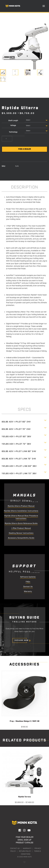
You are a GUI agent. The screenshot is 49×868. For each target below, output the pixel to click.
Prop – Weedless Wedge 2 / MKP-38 (24, 721)
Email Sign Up (24, 840)
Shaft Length (13, 121)
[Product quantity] (7, 139)
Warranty (27, 848)
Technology (13, 132)
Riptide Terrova (24, 797)
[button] (44, 6)
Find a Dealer (25, 149)
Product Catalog (24, 843)
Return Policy (25, 851)
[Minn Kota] (13, 6)
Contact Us (15, 848)
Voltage (13, 125)
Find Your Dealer (25, 837)
